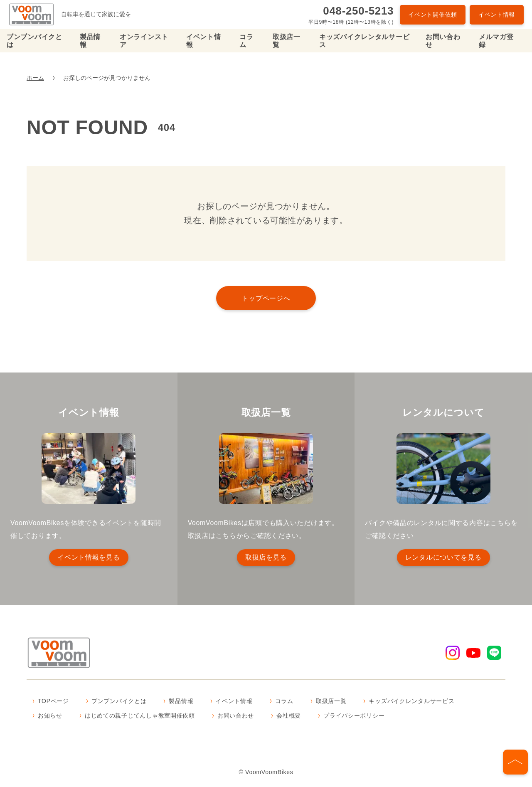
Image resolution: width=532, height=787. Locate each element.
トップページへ (266, 298)
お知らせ (50, 716)
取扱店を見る (266, 557)
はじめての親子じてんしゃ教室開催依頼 (140, 716)
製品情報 (90, 41)
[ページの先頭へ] (515, 762)
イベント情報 (497, 15)
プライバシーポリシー (354, 716)
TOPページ (53, 702)
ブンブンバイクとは (34, 41)
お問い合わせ (443, 41)
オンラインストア (144, 41)
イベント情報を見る (89, 557)
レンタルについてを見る (443, 557)
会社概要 (289, 716)
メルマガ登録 (496, 41)
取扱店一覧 (287, 41)
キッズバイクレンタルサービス (364, 41)
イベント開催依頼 (433, 15)
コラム (246, 41)
